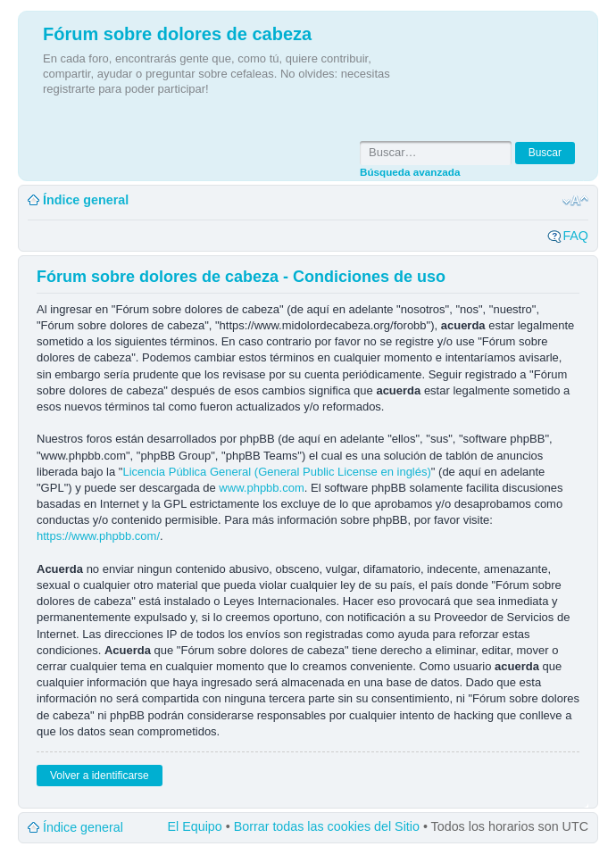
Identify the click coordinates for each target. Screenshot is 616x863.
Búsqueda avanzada (410, 172)
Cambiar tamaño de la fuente (575, 201)
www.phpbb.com (261, 488)
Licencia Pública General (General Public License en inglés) (276, 472)
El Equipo (195, 826)
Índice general (86, 200)
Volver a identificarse (100, 776)
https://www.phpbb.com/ (98, 536)
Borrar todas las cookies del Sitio (327, 826)
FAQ (575, 236)
